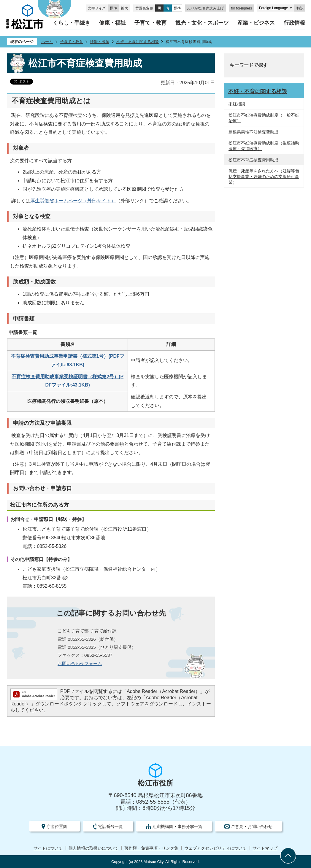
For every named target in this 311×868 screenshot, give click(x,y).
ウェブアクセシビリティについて (215, 848)
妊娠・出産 (100, 42)
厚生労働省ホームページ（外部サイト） (73, 201)
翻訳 (300, 8)
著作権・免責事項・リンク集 (151, 848)
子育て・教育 (72, 42)
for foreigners (241, 8)
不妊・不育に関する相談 (138, 42)
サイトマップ (265, 848)
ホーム (47, 42)
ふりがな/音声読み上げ (206, 8)
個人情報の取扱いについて (93, 848)
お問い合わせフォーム (80, 663)
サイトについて (48, 848)
